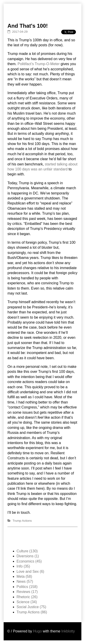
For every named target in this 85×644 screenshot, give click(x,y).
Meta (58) (24, 576)
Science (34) (27, 602)
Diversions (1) (28, 556)
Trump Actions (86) (32, 612)
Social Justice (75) (31, 607)
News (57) (25, 581)
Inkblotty (68, 631)
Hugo (37, 631)
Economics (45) (29, 561)
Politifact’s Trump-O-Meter (39, 64)
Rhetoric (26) (27, 597)
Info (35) (23, 566)
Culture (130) (27, 551)
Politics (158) (27, 587)
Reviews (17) (27, 592)
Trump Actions (22, 521)
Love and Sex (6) (30, 571)
